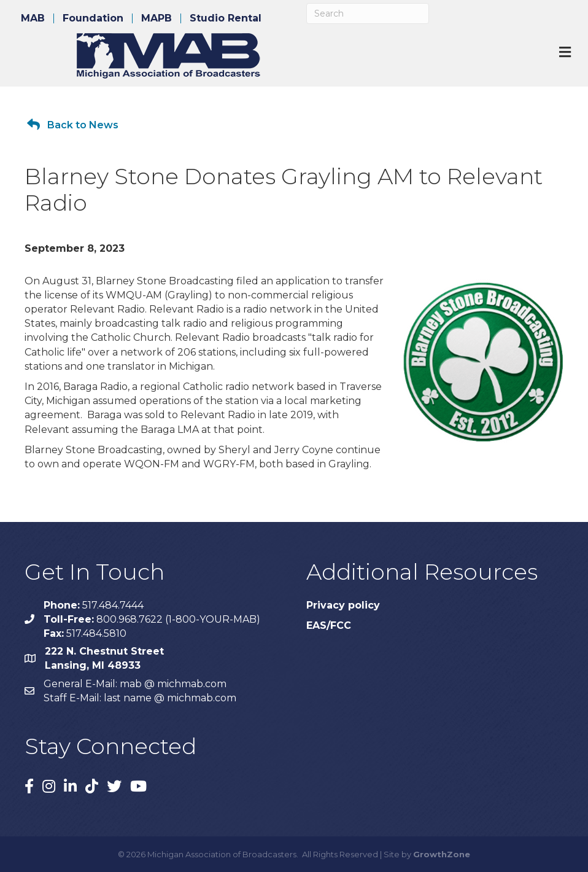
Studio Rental (226, 18)
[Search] (368, 14)
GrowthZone (442, 854)
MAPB (157, 18)
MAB (33, 18)
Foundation (93, 18)
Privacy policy (343, 605)
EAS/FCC (329, 625)
